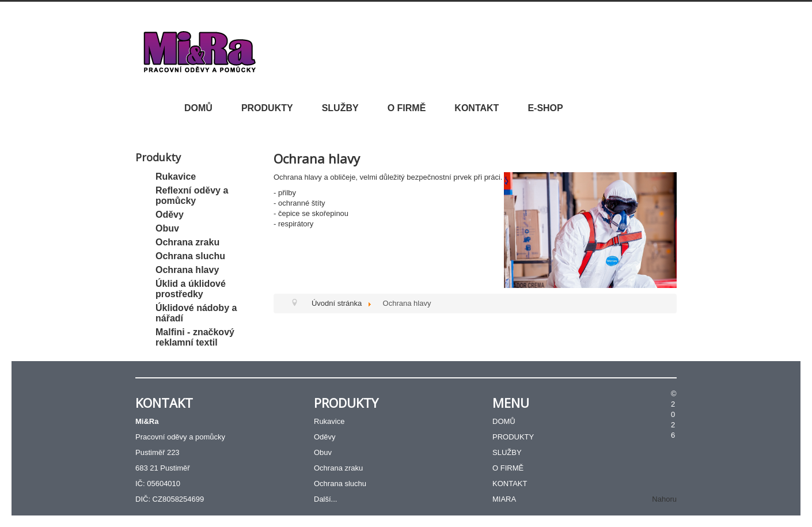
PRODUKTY (267, 108)
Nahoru (664, 499)
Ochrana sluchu (190, 256)
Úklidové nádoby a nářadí (196, 313)
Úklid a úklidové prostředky (191, 289)
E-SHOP (545, 108)
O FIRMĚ (407, 108)
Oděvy (170, 215)
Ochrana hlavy (187, 270)
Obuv (167, 228)
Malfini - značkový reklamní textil (195, 337)
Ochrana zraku (187, 242)
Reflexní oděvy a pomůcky (192, 196)
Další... (325, 499)
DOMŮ (198, 108)
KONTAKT (477, 108)
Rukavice (176, 177)
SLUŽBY (340, 108)
